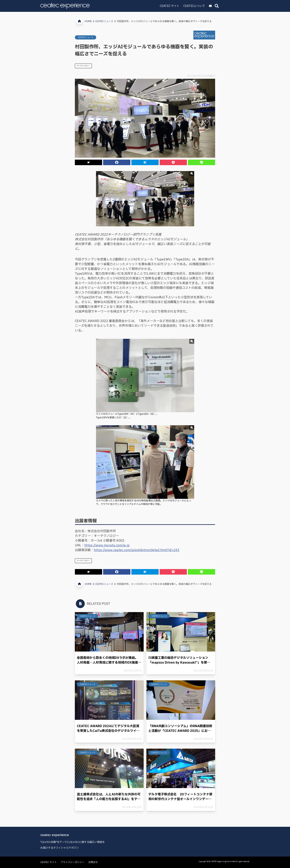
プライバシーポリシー (72, 862)
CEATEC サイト (198, 6)
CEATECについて (222, 6)
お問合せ (93, 862)
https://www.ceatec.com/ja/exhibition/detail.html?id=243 (137, 550)
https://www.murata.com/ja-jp (107, 545)
